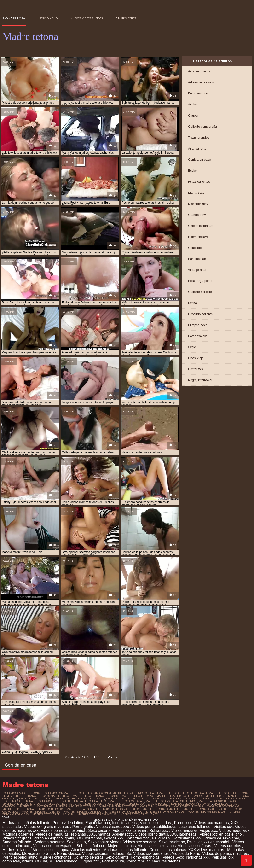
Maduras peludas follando (125, 850)
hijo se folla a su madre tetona (206, 793)
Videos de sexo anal (222, 838)
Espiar (193, 171)
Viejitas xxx (223, 827)
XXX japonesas (184, 834)
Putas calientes (199, 182)
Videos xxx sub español (54, 846)
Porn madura (113, 861)
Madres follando (17, 850)
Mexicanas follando (38, 853)
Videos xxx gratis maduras (47, 827)
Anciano (194, 104)
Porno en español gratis (54, 838)
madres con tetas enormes (105, 804)
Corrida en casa (200, 160)
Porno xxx (183, 823)
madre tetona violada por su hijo (170, 801)
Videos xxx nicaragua (51, 850)
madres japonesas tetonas (76, 806)
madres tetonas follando (139, 814)
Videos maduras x (234, 830)
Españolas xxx (98, 823)
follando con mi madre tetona (111, 793)
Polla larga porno (200, 281)
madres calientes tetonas (21, 804)
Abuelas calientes (86, 850)
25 (110, 757)
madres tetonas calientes (41, 812)
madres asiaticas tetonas (217, 801)
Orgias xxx (90, 861)
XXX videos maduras (207, 850)
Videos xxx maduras (212, 823)
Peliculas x (161, 838)
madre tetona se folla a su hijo (35, 801)
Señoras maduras (49, 842)
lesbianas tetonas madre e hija (46, 796)
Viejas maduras (185, 830)
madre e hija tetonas (137, 796)
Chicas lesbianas (201, 226)
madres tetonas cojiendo (124, 812)
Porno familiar (138, 861)
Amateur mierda (199, 71)
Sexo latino (76, 842)
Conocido (195, 248)
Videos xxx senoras (140, 842)
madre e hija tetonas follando (179, 796)
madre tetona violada (126, 801)
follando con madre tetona (64, 793)
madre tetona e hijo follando (41, 798)
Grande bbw (197, 215)
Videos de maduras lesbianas (61, 834)
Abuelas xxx (123, 834)
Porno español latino (20, 857)
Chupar (193, 115)
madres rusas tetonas (223, 806)
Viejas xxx (208, 830)
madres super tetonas (19, 809)
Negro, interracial (200, 380)
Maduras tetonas (166, 861)
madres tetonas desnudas (207, 812)
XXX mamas (100, 834)
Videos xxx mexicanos (157, 846)
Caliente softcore (200, 292)
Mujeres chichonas (55, 857)
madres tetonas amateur (161, 809)
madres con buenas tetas (63, 804)
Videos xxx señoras (195, 846)
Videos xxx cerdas (156, 823)
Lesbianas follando (195, 827)
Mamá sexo (196, 193)
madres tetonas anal (199, 809)
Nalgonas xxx (198, 857)
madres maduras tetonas (117, 806)
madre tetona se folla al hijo (84, 801)
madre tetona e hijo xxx (84, 798)
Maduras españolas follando (26, 823)
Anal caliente (197, 149)
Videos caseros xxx (113, 827)
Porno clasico (69, 853)
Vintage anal (197, 270)
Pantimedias (197, 259)
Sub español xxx (91, 846)
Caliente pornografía (202, 126)
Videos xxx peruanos (152, 853)
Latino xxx (22, 846)
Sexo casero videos (105, 842)
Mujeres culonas (122, 846)
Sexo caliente (117, 857)
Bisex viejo (196, 358)
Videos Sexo (173, 857)
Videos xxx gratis (17, 838)
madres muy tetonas (155, 806)
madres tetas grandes (83, 809)
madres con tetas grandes (148, 804)
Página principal (14, 18)
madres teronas (51, 809)
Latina (193, 303)
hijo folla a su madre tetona (158, 793)
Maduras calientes (18, 834)
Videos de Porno (186, 853)
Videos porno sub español (63, 830)
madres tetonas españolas (97, 814)
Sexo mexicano (172, 842)
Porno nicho (48, 18)
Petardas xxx (138, 838)
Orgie (192, 347)
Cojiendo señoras (89, 857)
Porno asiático (198, 93)
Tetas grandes (199, 137)
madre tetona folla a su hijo (127, 798)
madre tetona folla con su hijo (175, 798)
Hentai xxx (196, 369)
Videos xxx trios (228, 846)
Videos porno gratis (152, 834)
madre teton (215, 796)
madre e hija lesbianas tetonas (95, 796)
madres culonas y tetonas (190, 804)
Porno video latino (68, 823)
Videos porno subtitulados (154, 827)
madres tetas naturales (121, 809)
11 (98, 757)
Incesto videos (125, 823)
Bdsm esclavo (198, 237)
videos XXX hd (35, 861)
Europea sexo (198, 325)
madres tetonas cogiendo (83, 812)
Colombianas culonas (168, 850)
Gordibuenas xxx (187, 838)
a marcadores (126, 18)
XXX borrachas (89, 838)
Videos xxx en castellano (221, 834)
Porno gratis (83, 827)
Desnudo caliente (200, 314)
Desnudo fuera (198, 204)
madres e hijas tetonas (35, 806)
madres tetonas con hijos (165, 812)
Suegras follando (17, 842)
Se (129, 853)
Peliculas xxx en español (209, 842)
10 (93, 757)
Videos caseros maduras (103, 853)
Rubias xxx (159, 830)
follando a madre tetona (21, 793)
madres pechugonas (188, 806)
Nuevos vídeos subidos (87, 18)
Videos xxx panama (130, 830)
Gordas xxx (114, 838)
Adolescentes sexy (201, 82)
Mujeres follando (64, 861)
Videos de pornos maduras (225, 853)
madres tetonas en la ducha (53, 814)
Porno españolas (146, 857)
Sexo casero (99, 830)
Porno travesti (198, 336)
